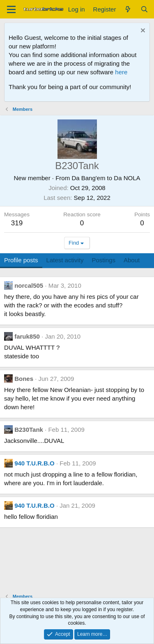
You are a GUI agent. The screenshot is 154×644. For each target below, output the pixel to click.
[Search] (144, 9)
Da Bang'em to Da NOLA (106, 178)
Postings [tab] (103, 260)
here (121, 72)
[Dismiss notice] (142, 31)
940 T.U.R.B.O (34, 463)
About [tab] (132, 260)
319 (17, 223)
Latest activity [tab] (65, 260)
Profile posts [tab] (21, 260)
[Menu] (11, 9)
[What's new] (128, 9)
